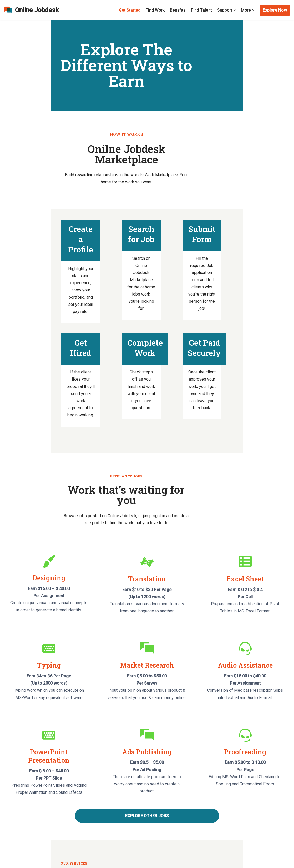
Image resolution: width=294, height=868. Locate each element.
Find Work (154, 10)
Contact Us (14, 801)
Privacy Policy (213, 801)
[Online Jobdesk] (31, 10)
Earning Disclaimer (217, 791)
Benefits (177, 10)
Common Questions (22, 820)
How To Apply (115, 801)
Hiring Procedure (118, 830)
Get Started (129, 10)
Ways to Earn (16, 830)
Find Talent (201, 10)
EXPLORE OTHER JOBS (147, 664)
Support (207, 830)
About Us (12, 791)
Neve (9, 854)
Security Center (18, 811)
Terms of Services (217, 811)
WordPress (14, 861)
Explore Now (275, 10)
